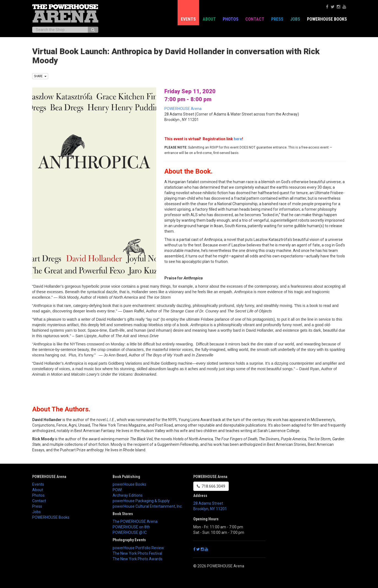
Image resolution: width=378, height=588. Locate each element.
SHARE (40, 76)
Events (188, 19)
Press (277, 19)
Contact (255, 19)
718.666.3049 (211, 486)
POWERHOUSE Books (327, 19)
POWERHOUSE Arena (183, 109)
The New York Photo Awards (138, 559)
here (238, 139)
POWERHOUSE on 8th (131, 527)
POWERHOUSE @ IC (130, 532)
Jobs (295, 19)
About (209, 19)
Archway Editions (128, 495)
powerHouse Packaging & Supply (141, 501)
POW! (117, 490)
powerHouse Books (129, 484)
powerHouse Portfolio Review (138, 548)
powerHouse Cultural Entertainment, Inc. (148, 506)
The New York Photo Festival (137, 553)
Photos (231, 19)
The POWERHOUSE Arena (135, 521)
